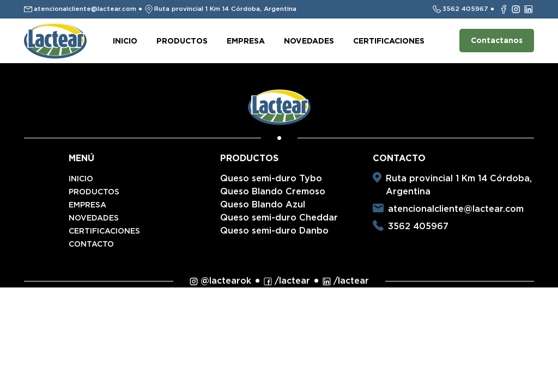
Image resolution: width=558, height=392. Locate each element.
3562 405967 (418, 226)
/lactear (287, 281)
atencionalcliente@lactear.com (456, 209)
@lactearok (220, 281)
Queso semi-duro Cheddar (279, 218)
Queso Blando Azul (263, 204)
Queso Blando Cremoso (273, 191)
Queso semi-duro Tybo (271, 178)
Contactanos (497, 40)
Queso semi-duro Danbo (274, 231)
